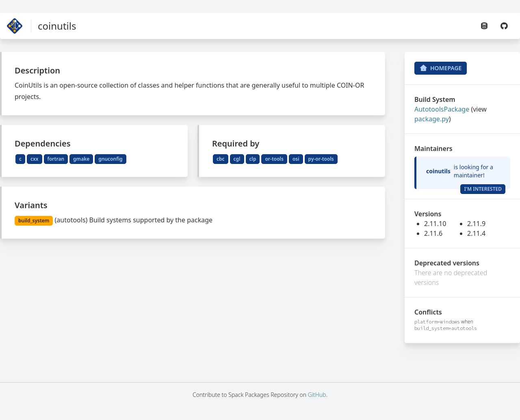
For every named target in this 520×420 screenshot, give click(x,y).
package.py (432, 119)
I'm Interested (483, 189)
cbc (221, 159)
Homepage (441, 68)
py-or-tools (321, 159)
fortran (56, 159)
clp (253, 159)
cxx (34, 159)
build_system (34, 221)
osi (296, 159)
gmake (81, 159)
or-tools (274, 159)
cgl (237, 159)
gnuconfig (110, 159)
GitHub (317, 395)
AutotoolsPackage (442, 109)
